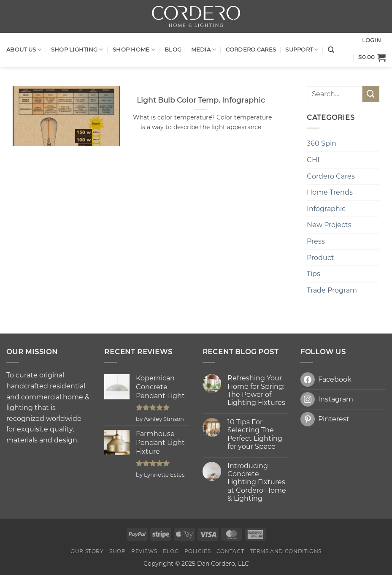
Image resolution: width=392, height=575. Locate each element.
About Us (24, 50)
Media (204, 50)
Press (316, 241)
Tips (314, 274)
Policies (198, 551)
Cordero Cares (251, 50)
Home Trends (330, 192)
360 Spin (322, 143)
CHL (314, 160)
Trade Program (332, 290)
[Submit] (371, 94)
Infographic (326, 209)
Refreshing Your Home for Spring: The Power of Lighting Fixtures (256, 390)
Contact (230, 551)
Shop (117, 551)
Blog (173, 50)
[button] (372, 57)
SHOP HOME (134, 50)
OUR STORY (87, 551)
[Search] (331, 50)
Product (320, 258)
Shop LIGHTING (77, 50)
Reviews (144, 551)
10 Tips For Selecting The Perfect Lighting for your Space (255, 434)
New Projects (329, 225)
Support (302, 50)
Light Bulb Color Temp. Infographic (201, 100)
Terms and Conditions (286, 551)
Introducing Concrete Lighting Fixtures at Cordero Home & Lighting (257, 482)
